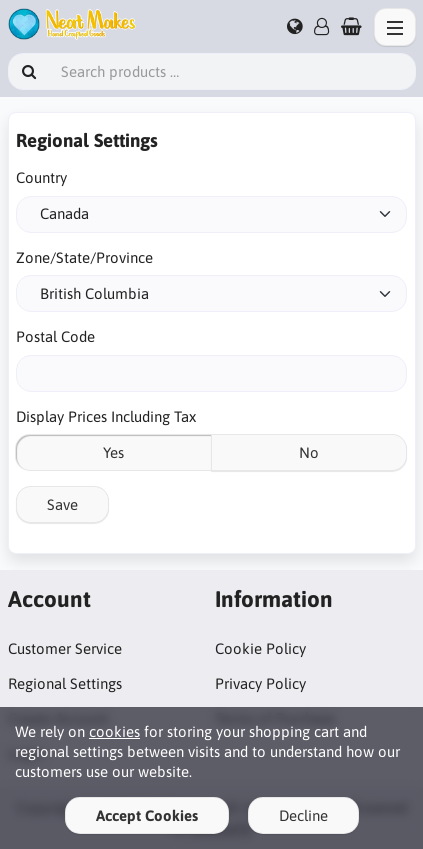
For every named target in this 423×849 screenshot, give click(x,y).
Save (62, 504)
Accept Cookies (147, 815)
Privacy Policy (260, 683)
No (309, 452)
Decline (303, 815)
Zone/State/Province (84, 257)
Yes (113, 452)
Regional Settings (65, 683)
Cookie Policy (260, 648)
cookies (114, 731)
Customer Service (65, 648)
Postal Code (55, 336)
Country (41, 177)
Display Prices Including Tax (106, 416)
